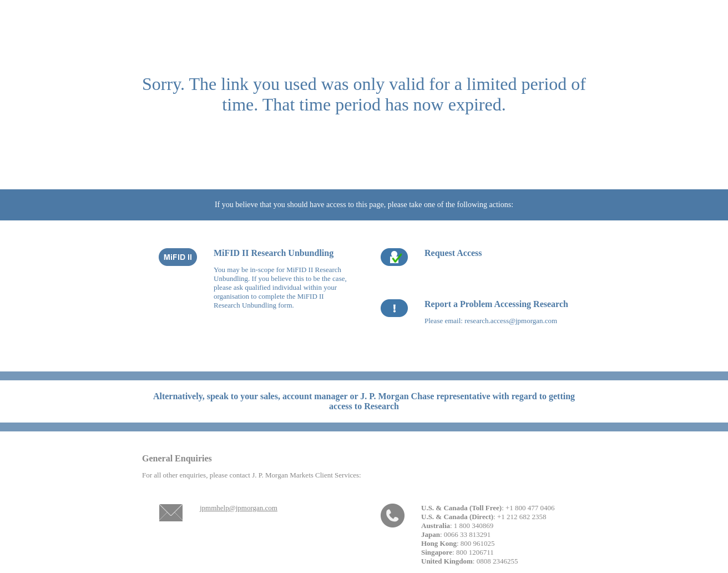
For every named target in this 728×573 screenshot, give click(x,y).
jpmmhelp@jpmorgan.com (239, 508)
